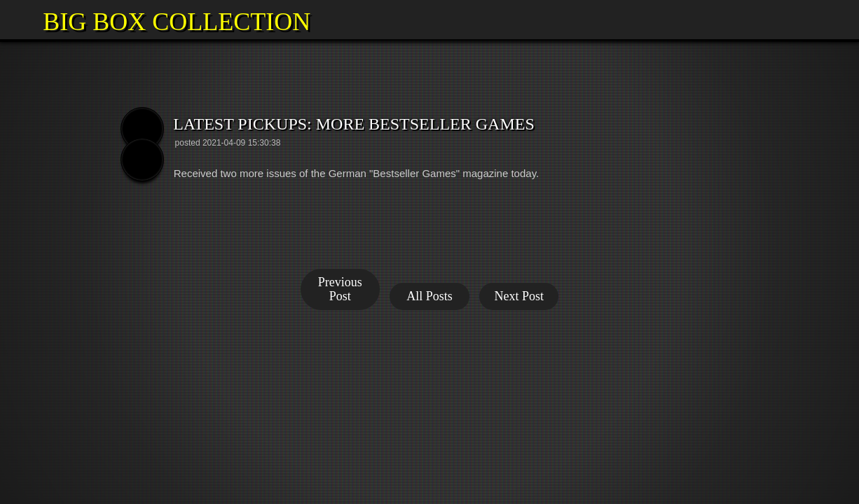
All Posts (429, 296)
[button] (19, 19)
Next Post (519, 296)
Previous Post (340, 289)
